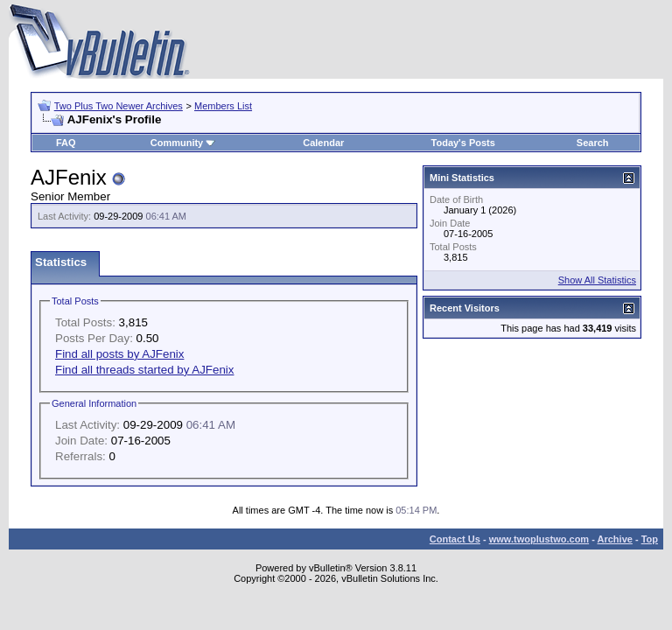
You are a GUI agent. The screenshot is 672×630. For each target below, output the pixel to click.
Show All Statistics (597, 280)
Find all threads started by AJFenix (144, 370)
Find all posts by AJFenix (119, 354)
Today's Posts (463, 143)
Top (650, 539)
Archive (615, 539)
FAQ (66, 143)
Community (183, 143)
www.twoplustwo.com (539, 539)
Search (593, 143)
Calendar (323, 143)
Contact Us (455, 539)
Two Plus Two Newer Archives (119, 106)
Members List (223, 106)
